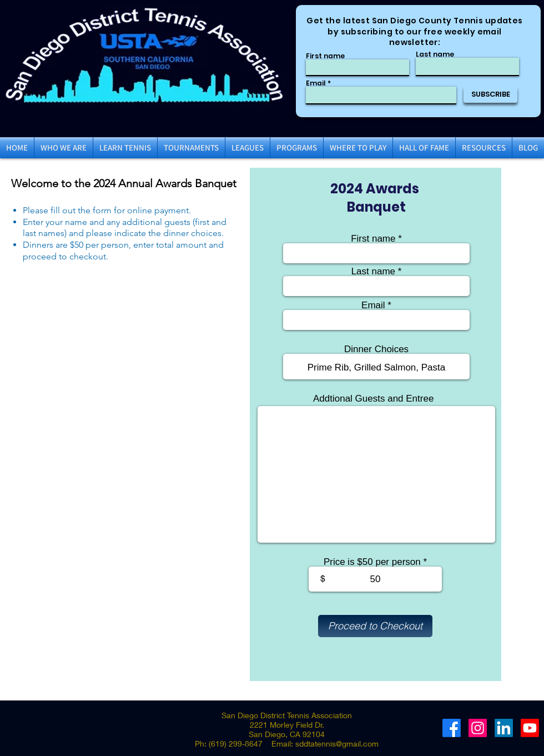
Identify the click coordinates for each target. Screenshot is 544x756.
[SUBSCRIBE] (490, 95)
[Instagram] (478, 728)
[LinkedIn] (504, 728)
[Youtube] (530, 728)
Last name (435, 54)
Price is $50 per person (372, 562)
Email (316, 83)
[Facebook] (452, 728)
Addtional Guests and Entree (373, 399)
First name (325, 56)
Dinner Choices (376, 349)
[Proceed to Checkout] (375, 626)
